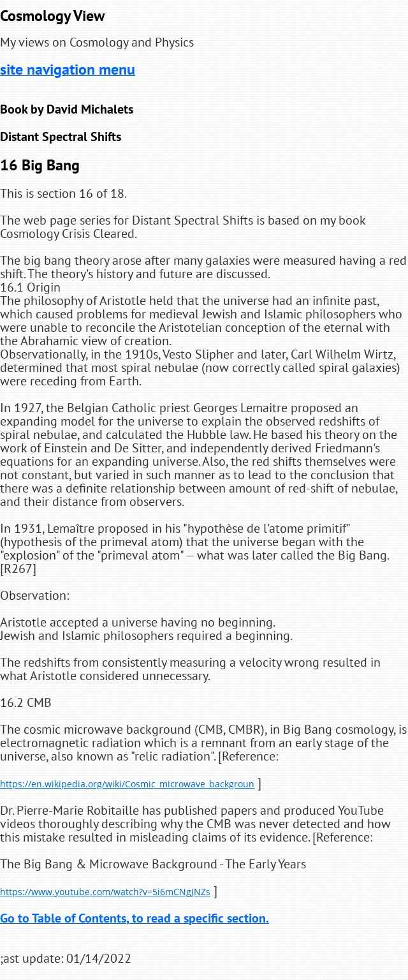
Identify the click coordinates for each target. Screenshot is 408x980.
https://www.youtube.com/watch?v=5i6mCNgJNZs (105, 892)
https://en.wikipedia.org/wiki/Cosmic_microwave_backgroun (127, 784)
